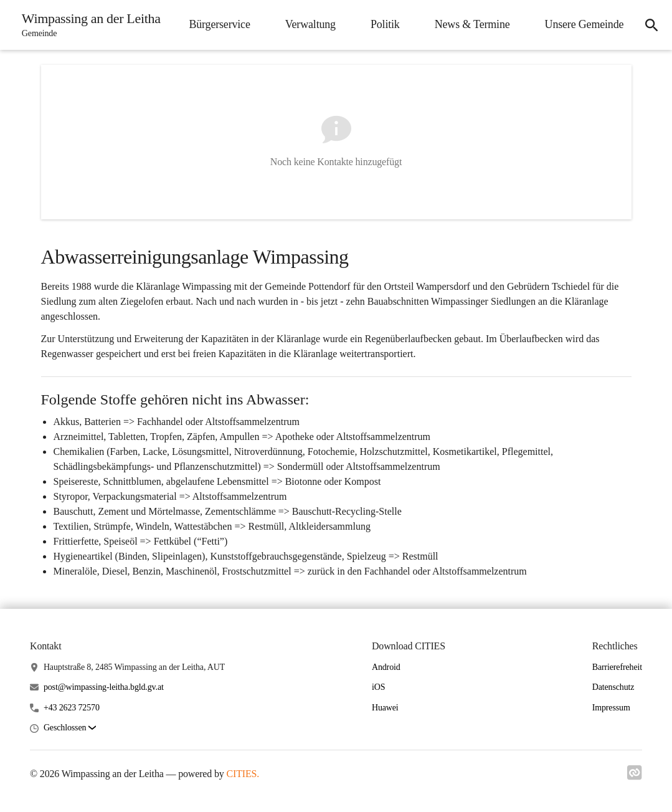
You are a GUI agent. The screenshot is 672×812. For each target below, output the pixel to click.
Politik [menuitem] (384, 24)
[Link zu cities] (635, 776)
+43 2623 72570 (72, 708)
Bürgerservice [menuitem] (218, 24)
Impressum (611, 708)
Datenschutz (613, 687)
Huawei (385, 708)
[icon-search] (651, 25)
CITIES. (243, 774)
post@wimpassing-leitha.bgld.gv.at (104, 687)
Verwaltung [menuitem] (309, 24)
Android (386, 667)
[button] (70, 728)
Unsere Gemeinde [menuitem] (583, 24)
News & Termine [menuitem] (471, 24)
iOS (378, 687)
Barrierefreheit (617, 667)
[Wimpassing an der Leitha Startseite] (88, 25)
